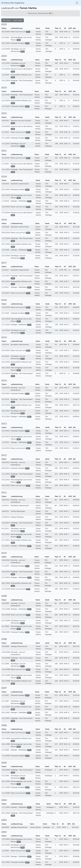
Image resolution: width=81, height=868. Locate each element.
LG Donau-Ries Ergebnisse (13, 3)
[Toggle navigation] (77, 3)
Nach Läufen (18, 20)
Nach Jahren (7, 20)
